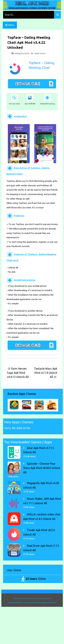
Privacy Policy (25, 598)
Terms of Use (36, 598)
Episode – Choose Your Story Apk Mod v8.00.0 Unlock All (42, 468)
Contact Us (47, 598)
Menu (10, 25)
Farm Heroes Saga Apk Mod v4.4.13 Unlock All (18, 373)
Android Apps (22, 54)
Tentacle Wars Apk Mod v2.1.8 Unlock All (46, 373)
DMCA (15, 598)
